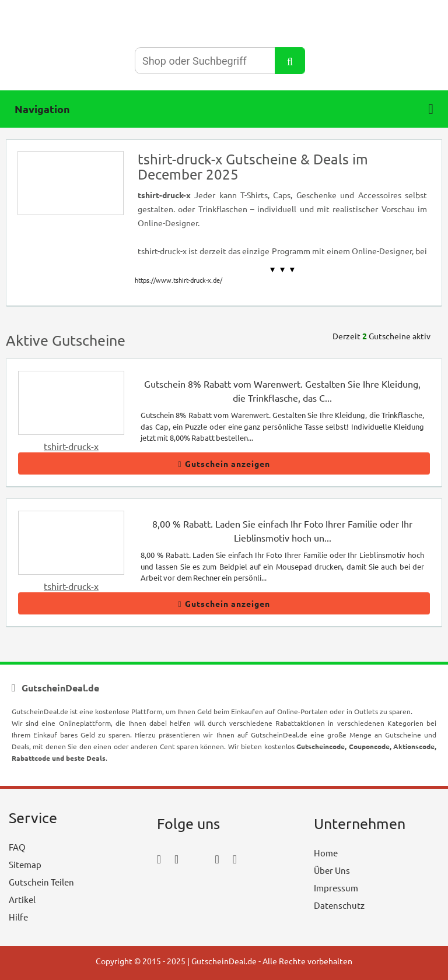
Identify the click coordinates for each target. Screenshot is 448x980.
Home (326, 853)
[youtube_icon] (190, 891)
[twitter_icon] (197, 858)
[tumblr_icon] (235, 858)
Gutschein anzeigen (224, 463)
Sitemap (25, 864)
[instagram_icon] (176, 858)
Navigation (224, 109)
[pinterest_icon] (217, 858)
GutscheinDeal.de (224, 961)
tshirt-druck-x (71, 446)
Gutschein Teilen (41, 882)
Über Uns (332, 870)
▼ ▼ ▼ (283, 270)
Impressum (336, 888)
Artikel (22, 899)
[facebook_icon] (159, 858)
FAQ (17, 847)
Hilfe (18, 917)
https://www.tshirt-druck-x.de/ (178, 280)
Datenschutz (339, 905)
